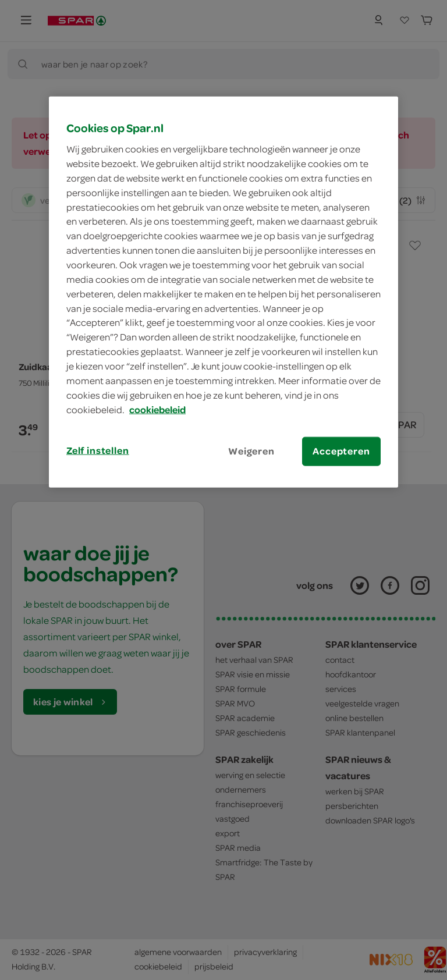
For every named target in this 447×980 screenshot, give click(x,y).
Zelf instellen (98, 450)
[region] (223, 292)
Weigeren (251, 451)
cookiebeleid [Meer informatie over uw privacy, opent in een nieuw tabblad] (157, 409)
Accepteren (341, 451)
